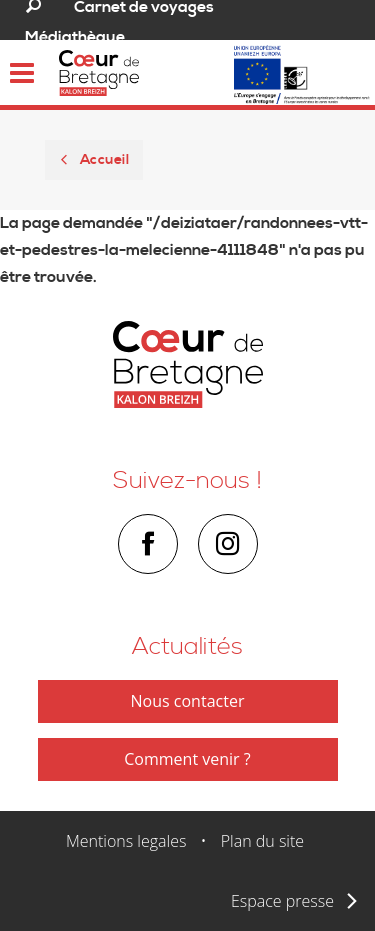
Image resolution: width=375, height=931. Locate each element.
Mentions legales (126, 841)
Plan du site (262, 841)
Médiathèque (75, 37)
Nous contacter (188, 701)
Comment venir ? (187, 759)
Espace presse (282, 901)
